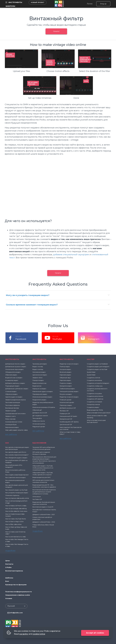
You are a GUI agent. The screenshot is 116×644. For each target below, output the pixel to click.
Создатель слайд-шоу (95, 386)
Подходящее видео (12, 386)
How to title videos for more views (16, 511)
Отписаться (37, 497)
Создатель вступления (95, 396)
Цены (8, 561)
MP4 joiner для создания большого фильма (41, 453)
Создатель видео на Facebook (97, 364)
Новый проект (38, 2)
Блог (7, 581)
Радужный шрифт (39, 427)
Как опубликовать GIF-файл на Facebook (16, 461)
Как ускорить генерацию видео (17, 493)
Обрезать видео (11, 375)
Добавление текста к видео (15, 364)
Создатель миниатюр (94, 380)
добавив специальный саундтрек (71, 255)
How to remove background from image (16, 502)
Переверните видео (40, 394)
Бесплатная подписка (14, 571)
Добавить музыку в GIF (68, 408)
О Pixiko (8, 567)
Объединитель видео (13, 372)
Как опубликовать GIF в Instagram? (14, 466)
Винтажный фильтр (12, 408)
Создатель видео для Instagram (98, 367)
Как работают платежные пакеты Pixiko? (44, 511)
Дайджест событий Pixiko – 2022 (44, 522)
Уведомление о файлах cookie (18, 595)
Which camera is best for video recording (97, 417)
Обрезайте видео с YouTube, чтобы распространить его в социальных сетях (43, 468)
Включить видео (66, 372)
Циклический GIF (66, 424)
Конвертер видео (12, 380)
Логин (90, 4)
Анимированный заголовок (15, 414)
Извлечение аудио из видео (43, 391)
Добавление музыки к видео (16, 367)
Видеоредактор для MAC (42, 477)
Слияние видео (11, 391)
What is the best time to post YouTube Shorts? (96, 421)
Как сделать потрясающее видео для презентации (17, 448)
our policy (24, 634)
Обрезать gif (37, 410)
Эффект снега (10, 416)
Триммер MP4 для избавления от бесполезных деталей (44, 448)
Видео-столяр (38, 367)
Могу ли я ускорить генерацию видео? (28, 295)
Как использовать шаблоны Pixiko (15, 471)
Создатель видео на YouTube (97, 369)
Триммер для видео (40, 364)
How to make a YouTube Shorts (16, 519)
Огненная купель (39, 424)
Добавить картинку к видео (15, 383)
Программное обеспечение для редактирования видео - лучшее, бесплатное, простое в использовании (44, 460)
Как (7, 443)
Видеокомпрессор (39, 383)
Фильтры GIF (64, 411)
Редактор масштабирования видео (43, 403)
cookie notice (39, 634)
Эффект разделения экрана (16, 400)
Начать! (56, 31)
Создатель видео (93, 407)
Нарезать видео (65, 375)
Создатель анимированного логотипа (97, 390)
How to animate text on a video (16, 537)
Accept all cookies (95, 633)
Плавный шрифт (66, 400)
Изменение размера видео (42, 397)
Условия (9, 598)
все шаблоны (11, 434)
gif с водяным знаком (40, 416)
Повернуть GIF (65, 414)
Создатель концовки (94, 393)
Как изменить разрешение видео (15, 481)
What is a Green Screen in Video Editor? (70, 433)
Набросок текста (39, 421)
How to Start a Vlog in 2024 (14, 521)
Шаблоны (10, 6)
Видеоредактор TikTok (95, 410)
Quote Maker (91, 372)
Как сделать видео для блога (16, 452)
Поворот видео (38, 380)
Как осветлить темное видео (16, 477)
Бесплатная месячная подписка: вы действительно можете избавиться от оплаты (44, 492)
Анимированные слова (14, 422)
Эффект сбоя (37, 378)
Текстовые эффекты (13, 405)
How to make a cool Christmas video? (15, 533)
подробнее (10, 551)
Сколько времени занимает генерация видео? (32, 305)
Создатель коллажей (94, 402)
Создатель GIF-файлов (95, 399)
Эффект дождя (11, 411)
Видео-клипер (38, 369)
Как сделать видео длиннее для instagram (17, 486)
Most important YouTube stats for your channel (71, 428)
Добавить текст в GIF (40, 413)
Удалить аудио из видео (14, 397)
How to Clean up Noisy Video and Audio (16, 528)
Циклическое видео (40, 375)
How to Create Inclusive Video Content (15, 515)
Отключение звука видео (14, 369)
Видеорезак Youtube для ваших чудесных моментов (44, 503)
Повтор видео (65, 367)
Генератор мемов (93, 404)
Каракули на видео (39, 389)
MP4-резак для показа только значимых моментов (43, 481)
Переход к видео (66, 405)
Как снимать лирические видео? (17, 455)
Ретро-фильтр (10, 419)
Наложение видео (39, 372)
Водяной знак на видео (14, 378)
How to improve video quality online (17, 498)
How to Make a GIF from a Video (16, 506)
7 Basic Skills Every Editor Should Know (43, 526)
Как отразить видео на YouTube (16, 490)
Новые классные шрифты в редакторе (42, 518)
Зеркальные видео (12, 427)
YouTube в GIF (37, 499)
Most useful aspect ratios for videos (16, 430)
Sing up (103, 4)
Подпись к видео (66, 383)
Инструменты (14, 2)
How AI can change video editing (16, 508)
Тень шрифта (37, 418)
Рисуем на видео (66, 394)
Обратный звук (65, 378)
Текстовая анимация (13, 402)
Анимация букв (11, 424)
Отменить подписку (12, 495)
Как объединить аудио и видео (16, 458)
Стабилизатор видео (67, 389)
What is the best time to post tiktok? (99, 413)
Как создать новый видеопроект (17, 475)
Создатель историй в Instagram (98, 383)
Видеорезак (37, 386)
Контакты (9, 564)
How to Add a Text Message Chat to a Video (17, 540)
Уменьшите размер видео (69, 391)
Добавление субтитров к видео (17, 389)
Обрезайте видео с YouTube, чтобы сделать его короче (43, 474)
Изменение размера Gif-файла (44, 407)
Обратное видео (11, 394)
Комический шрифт (67, 402)
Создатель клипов (93, 378)
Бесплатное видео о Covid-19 (43, 507)
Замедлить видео (66, 386)
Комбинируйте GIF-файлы (69, 422)
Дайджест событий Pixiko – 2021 (44, 514)
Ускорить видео (65, 369)
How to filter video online (13, 524)
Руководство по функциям (16, 585)
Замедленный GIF (66, 419)
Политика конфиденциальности (19, 592)
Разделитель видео (39, 400)
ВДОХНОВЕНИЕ (39, 443)
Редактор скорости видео (69, 364)
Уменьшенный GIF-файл (68, 416)
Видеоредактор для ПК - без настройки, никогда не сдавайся (44, 486)
